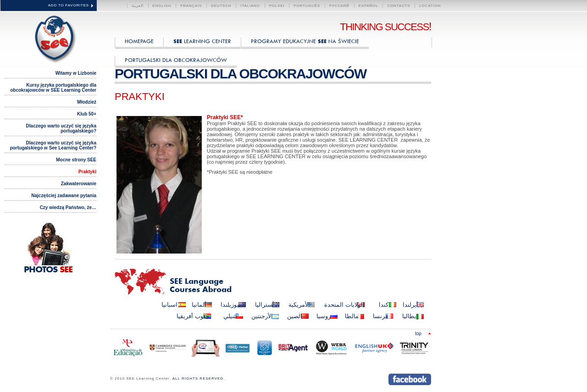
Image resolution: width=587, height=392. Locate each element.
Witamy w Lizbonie (76, 73)
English (162, 6)
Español (368, 6)
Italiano (250, 6)
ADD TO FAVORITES (69, 5)
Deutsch (221, 6)
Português (307, 6)
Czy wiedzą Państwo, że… (68, 207)
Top (418, 333)
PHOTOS (48, 270)
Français (191, 6)
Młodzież (87, 102)
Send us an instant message (370, 379)
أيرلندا (410, 305)
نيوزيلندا (231, 305)
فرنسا (380, 316)
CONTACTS (399, 6)
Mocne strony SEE (76, 160)
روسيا (324, 316)
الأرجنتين (262, 316)
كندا (384, 305)
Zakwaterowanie (79, 184)
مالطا (352, 316)
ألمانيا (199, 305)
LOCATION (430, 6)
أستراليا (265, 305)
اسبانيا (169, 305)
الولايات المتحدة (344, 305)
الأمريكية (299, 305)
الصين (295, 316)
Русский (339, 6)
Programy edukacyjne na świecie (305, 41)
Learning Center (202, 41)
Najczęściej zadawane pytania (64, 196)
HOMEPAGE (139, 41)
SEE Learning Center (53, 37)
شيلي (230, 316)
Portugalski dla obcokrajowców (176, 60)
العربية (138, 6)
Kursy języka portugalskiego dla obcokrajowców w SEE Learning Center (53, 88)
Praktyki (87, 172)
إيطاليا (410, 316)
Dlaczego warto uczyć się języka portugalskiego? (61, 128)
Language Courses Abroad (201, 286)
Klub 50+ (87, 114)
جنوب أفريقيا (193, 316)
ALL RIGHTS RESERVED (198, 378)
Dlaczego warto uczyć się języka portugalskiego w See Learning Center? (53, 145)
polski (277, 6)
